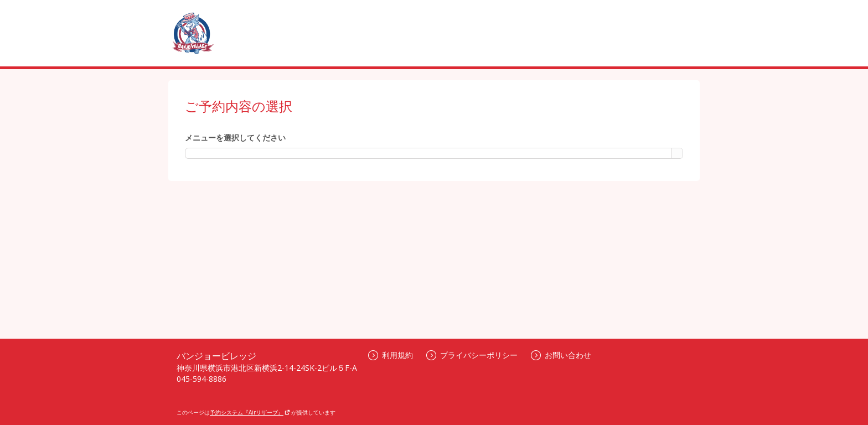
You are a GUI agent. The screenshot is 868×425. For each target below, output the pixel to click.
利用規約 (391, 355)
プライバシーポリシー (472, 355)
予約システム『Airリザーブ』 (250, 412)
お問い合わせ (561, 355)
